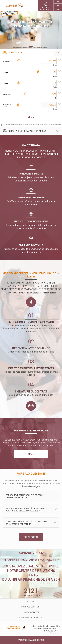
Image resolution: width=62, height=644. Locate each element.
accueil (31, 601)
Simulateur (16, 52)
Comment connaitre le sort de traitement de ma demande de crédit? (27, 523)
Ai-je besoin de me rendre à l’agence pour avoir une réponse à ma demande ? (26, 509)
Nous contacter (31, 612)
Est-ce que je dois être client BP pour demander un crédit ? (24, 496)
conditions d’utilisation (31, 618)
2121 (31, 591)
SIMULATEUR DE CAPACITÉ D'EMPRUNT (28, 131)
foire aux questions (31, 607)
